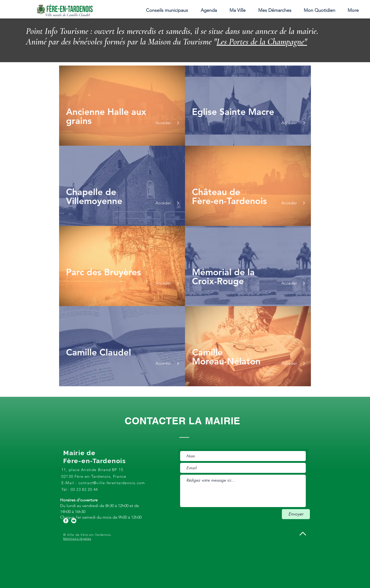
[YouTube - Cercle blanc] (74, 521)
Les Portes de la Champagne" (262, 42)
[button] (237, 10)
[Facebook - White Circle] (66, 521)
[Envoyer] (296, 514)
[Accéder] (163, 123)
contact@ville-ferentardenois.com (112, 483)
